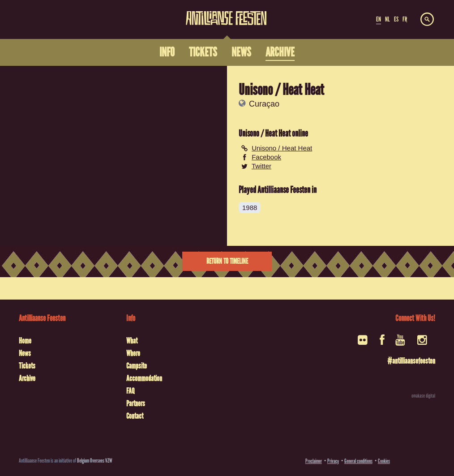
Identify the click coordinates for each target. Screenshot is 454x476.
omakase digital (423, 396)
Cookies (384, 461)
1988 (250, 208)
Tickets (27, 366)
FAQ (130, 391)
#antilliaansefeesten (411, 361)
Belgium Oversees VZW (95, 461)
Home (25, 341)
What (132, 341)
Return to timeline (227, 261)
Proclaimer (314, 461)
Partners (136, 403)
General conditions (358, 461)
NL (387, 19)
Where (133, 353)
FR (405, 19)
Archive (27, 378)
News (25, 353)
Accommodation (144, 378)
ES (396, 19)
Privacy (333, 461)
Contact (135, 416)
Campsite (137, 366)
